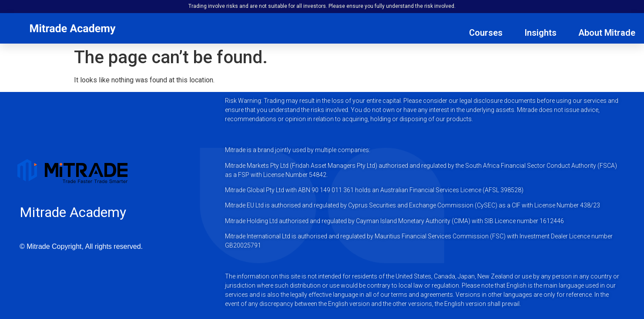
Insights (540, 33)
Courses (486, 33)
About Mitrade (607, 33)
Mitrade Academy (73, 212)
